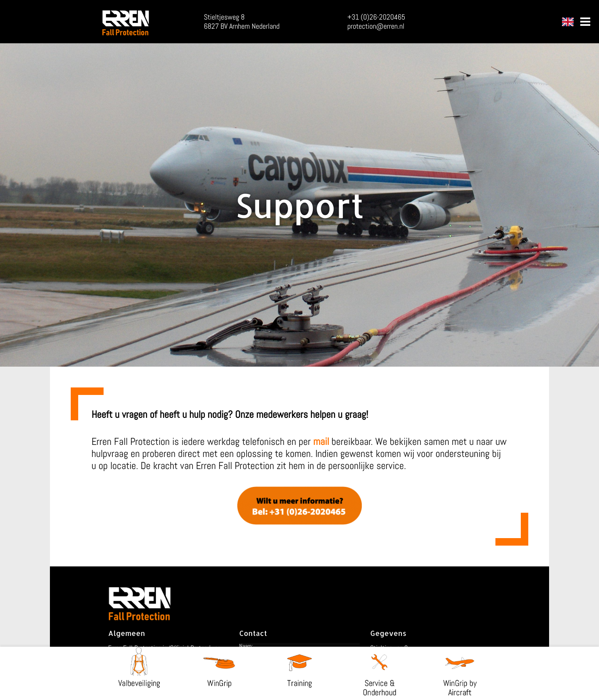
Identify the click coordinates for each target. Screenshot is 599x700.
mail (321, 441)
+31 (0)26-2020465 (376, 17)
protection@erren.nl (376, 26)
